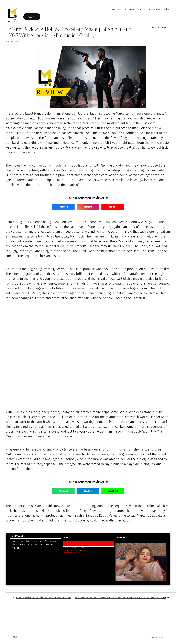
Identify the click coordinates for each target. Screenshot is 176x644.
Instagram (88, 207)
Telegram (88, 491)
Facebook (63, 207)
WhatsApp (63, 491)
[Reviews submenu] (134, 9)
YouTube (113, 207)
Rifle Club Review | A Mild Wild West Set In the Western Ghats (44, 597)
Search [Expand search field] (32, 17)
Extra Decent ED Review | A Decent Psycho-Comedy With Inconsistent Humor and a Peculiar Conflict (120, 597)
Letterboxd (113, 491)
